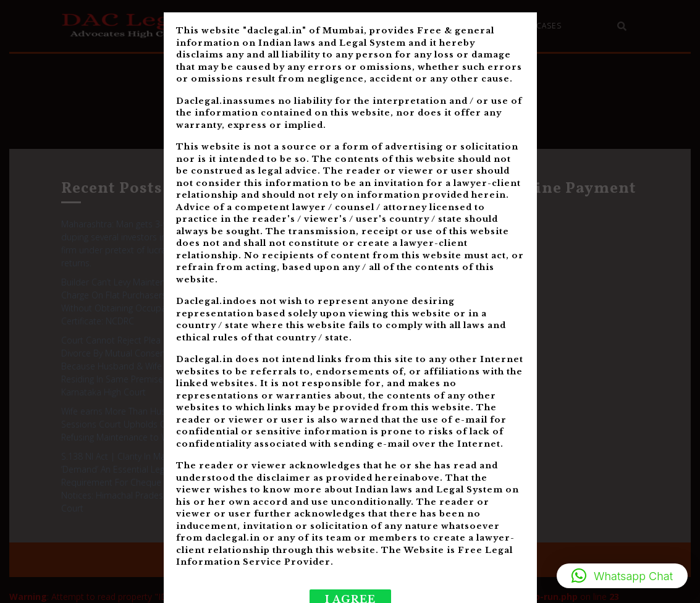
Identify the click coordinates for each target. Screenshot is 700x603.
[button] (622, 576)
